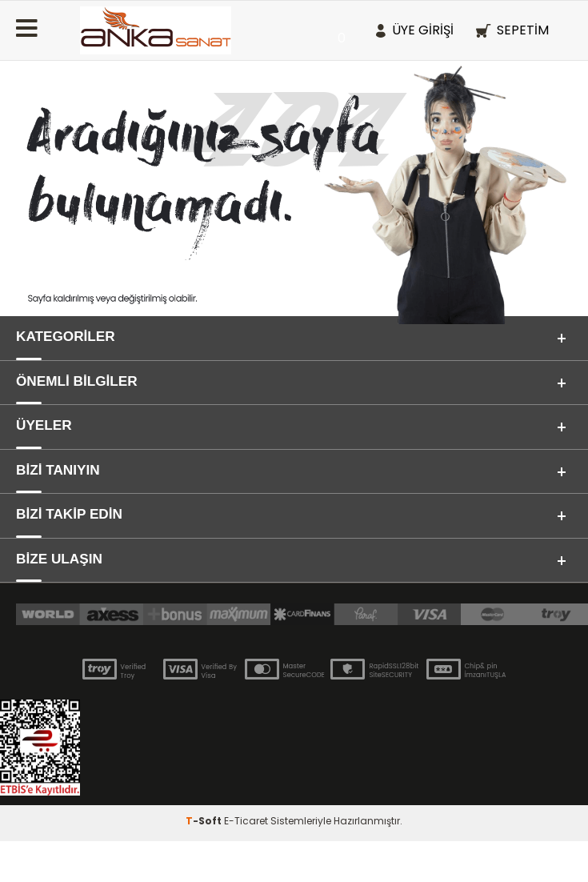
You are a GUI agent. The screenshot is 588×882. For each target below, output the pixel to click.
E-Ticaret (246, 862)
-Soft (205, 862)
